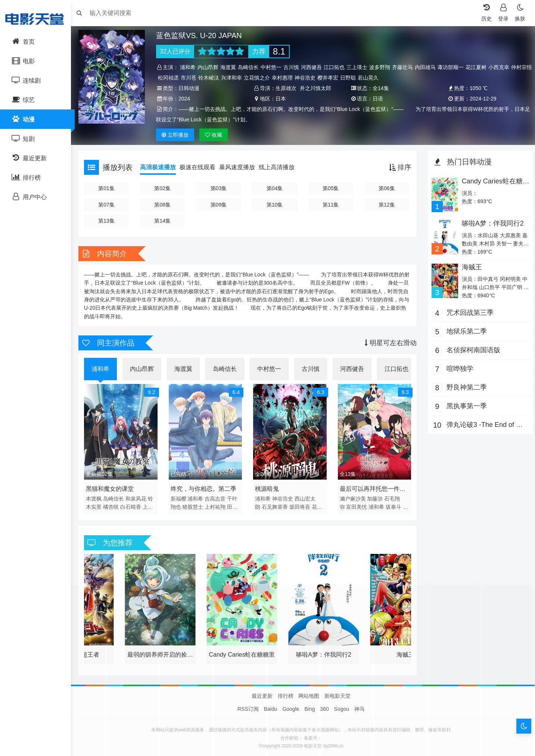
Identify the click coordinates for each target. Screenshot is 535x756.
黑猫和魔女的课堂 (113, 487)
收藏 (216, 135)
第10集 (275, 205)
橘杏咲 (115, 505)
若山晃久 (394, 78)
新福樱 (181, 497)
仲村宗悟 (171, 78)
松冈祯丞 (194, 78)
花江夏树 (479, 67)
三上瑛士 (360, 67)
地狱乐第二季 (465, 331)
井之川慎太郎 (316, 88)
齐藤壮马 (405, 67)
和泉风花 (140, 497)
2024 (187, 99)
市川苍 (214, 78)
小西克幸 (501, 67)
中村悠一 (274, 67)
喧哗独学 (458, 368)
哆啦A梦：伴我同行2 (490, 223)
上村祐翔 (218, 505)
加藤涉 (374, 497)
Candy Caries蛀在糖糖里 (490, 185)
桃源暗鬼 (268, 487)
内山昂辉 (211, 67)
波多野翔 (382, 67)
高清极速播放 (162, 167)
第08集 (165, 205)
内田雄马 (428, 67)
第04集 (275, 188)
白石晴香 (134, 505)
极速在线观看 (201, 167)
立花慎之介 (282, 78)
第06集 (385, 188)
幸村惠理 (308, 78)
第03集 (220, 188)
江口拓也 (337, 67)
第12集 (385, 205)
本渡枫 (97, 497)
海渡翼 (231, 67)
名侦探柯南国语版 (472, 349)
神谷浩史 (330, 78)
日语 (377, 99)
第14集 (165, 221)
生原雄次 (287, 88)
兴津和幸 (257, 78)
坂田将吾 (301, 505)
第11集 (330, 205)
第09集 (220, 205)
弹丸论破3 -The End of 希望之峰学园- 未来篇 (483, 425)
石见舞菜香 (276, 505)
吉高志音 (218, 497)
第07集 (110, 205)
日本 (282, 99)
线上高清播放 (280, 167)
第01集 (110, 188)
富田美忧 (356, 505)
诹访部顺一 (453, 67)
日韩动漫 (192, 88)
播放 (178, 135)
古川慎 (294, 67)
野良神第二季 (465, 387)
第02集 (165, 188)
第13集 (110, 221)
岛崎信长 (251, 67)
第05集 (330, 188)
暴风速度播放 (241, 167)
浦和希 (190, 67)
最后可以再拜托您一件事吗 (372, 488)
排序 (398, 167)
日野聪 (373, 78)
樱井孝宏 (353, 78)
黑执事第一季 (465, 405)
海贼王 (469, 266)
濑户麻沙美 (352, 497)
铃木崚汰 (234, 78)
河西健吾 (314, 67)
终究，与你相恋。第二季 (206, 487)
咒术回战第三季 (468, 312)
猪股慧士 (195, 505)
